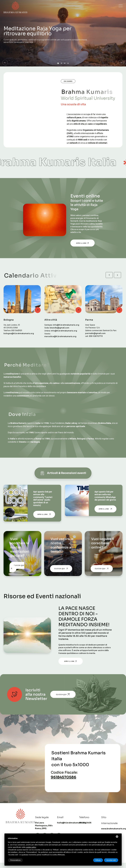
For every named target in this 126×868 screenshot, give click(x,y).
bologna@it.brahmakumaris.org (19, 334)
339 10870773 (96, 336)
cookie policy (31, 847)
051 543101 (17, 331)
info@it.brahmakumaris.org (66, 325)
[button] (5, 63)
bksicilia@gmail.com (59, 328)
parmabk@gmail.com (95, 333)
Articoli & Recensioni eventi (63, 473)
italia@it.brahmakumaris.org (72, 823)
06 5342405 (85, 823)
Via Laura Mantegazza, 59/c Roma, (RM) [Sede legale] (44, 826)
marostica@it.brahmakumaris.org (60, 336)
